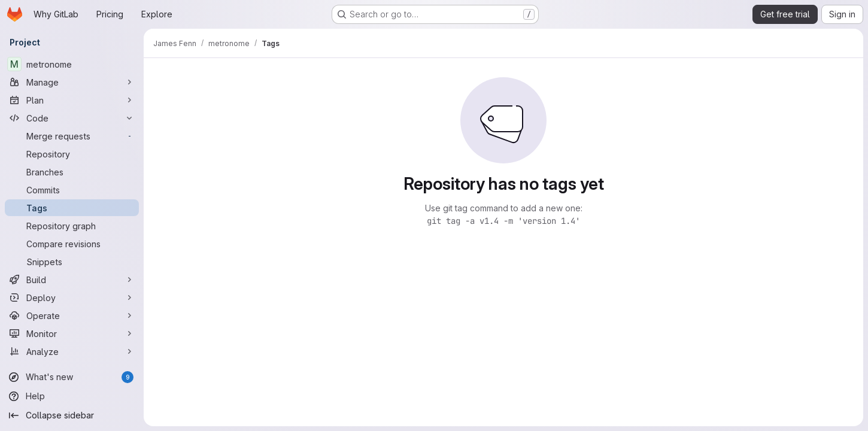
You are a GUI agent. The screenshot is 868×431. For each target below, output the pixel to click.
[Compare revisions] (72, 244)
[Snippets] (72, 262)
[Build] (72, 280)
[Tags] (72, 208)
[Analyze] (72, 351)
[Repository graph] (72, 226)
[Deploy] (72, 298)
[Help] (72, 396)
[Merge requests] (72, 136)
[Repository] (72, 154)
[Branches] (72, 172)
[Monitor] (72, 333)
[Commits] (72, 190)
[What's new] (72, 377)
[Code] (72, 118)
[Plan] (72, 100)
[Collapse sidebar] (72, 415)
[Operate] (72, 315)
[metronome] (72, 64)
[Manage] (72, 82)
